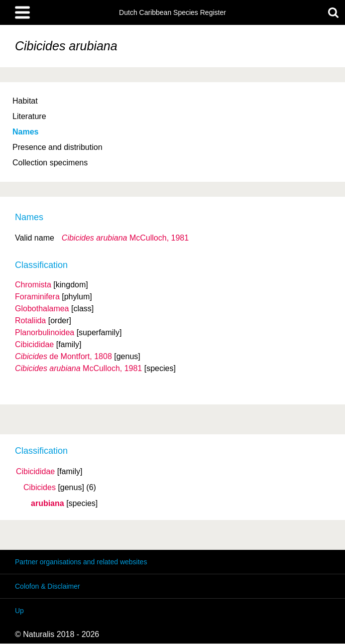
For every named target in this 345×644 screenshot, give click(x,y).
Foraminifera (37, 297)
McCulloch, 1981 (125, 238)
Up (19, 611)
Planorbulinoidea (45, 332)
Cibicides (40, 488)
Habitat (25, 101)
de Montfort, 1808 (63, 356)
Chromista (33, 285)
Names (25, 132)
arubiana (48, 504)
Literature (29, 116)
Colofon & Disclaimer (48, 586)
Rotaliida (30, 321)
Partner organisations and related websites (81, 562)
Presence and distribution (57, 147)
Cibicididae (35, 472)
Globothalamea (42, 309)
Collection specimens (50, 163)
